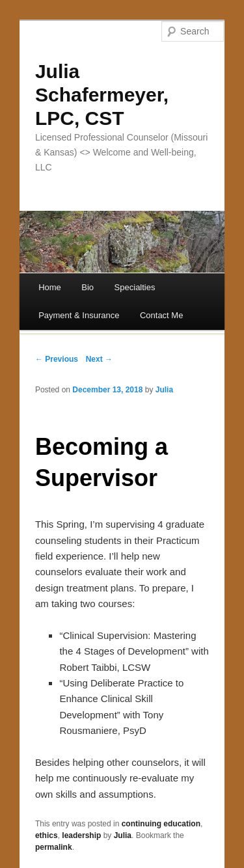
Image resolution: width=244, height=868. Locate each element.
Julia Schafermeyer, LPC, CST (102, 95)
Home (50, 287)
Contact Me (161, 315)
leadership (81, 835)
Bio (88, 287)
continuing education (161, 824)
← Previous (57, 359)
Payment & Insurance (79, 315)
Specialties (135, 287)
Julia (164, 390)
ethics (47, 835)
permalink (54, 847)
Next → (99, 359)
